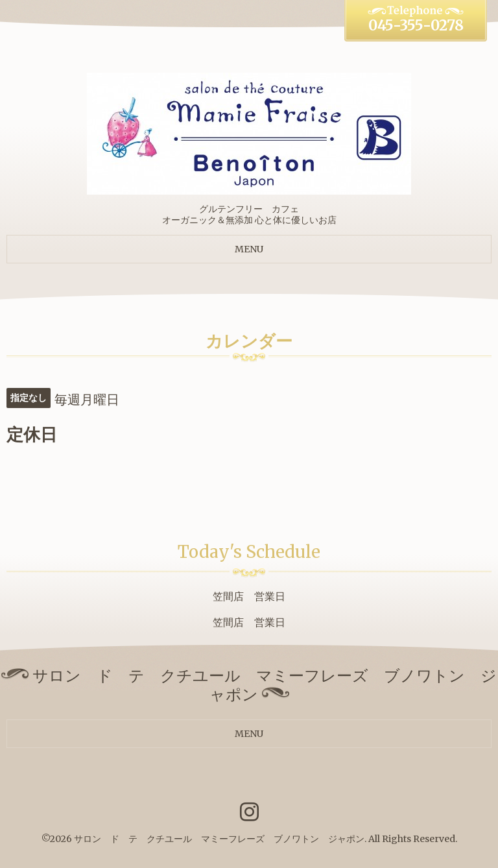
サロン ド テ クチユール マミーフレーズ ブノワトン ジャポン (219, 839)
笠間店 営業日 (249, 596)
